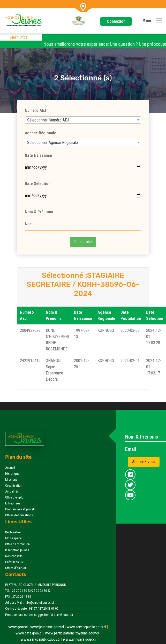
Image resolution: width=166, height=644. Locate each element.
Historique (12, 474)
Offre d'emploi (15, 497)
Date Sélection (38, 184)
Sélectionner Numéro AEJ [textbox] (48, 120)
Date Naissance (38, 155)
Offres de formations (19, 515)
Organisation (14, 485)
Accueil (10, 468)
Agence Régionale (40, 133)
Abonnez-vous (144, 462)
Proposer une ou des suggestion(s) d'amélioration (39, 615)
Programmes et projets (20, 509)
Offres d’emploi (16, 568)
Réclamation (13, 532)
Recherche (83, 242)
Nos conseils (14, 556)
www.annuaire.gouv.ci (79, 639)
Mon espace (13, 538)
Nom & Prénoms (39, 212)
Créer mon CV (14, 562)
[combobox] (83, 120)
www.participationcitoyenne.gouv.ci (73, 633)
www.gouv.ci (19, 627)
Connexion (116, 21)
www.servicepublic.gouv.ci (87, 627)
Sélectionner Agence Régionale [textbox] (52, 143)
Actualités (12, 491)
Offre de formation (17, 544)
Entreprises (13, 503)
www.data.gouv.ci (30, 633)
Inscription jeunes (17, 550)
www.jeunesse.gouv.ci (48, 627)
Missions (11, 480)
